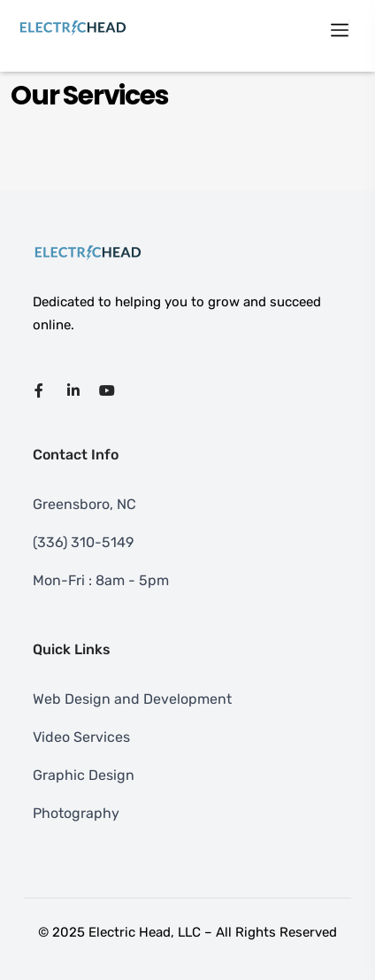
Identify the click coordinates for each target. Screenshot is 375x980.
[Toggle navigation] (340, 28)
